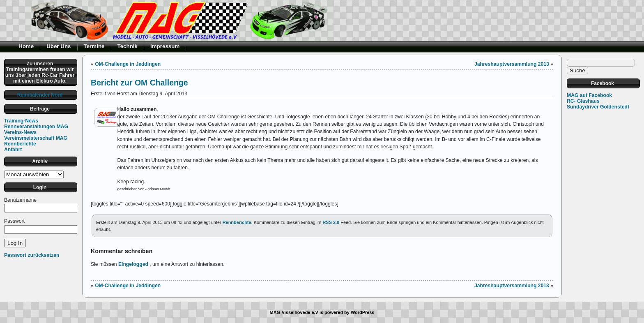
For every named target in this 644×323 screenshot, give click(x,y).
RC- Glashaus (583, 101)
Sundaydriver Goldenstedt (598, 107)
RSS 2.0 (331, 222)
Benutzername (20, 200)
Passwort (14, 221)
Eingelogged (133, 264)
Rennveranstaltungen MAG (36, 127)
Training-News (21, 121)
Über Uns (59, 46)
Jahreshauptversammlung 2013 (512, 64)
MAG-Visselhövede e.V (294, 312)
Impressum (165, 46)
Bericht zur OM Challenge (139, 83)
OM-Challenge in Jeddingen (128, 64)
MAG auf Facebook (589, 95)
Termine (94, 46)
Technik (128, 46)
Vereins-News (20, 132)
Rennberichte (20, 144)
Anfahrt (13, 150)
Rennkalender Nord (40, 95)
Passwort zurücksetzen (32, 255)
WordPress (363, 312)
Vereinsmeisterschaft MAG (36, 138)
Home (26, 46)
